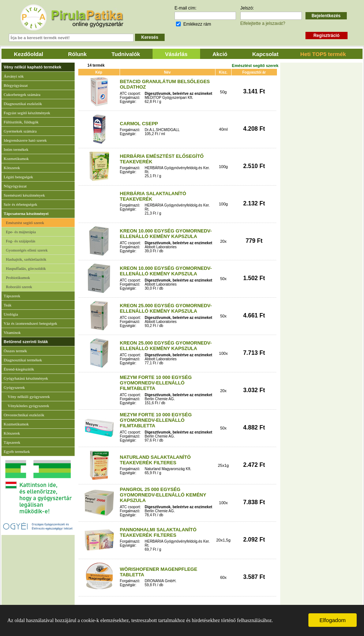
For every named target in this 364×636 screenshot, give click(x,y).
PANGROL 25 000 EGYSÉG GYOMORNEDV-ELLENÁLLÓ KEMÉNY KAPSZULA (163, 495)
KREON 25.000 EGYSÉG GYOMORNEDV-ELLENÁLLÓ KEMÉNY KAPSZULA (166, 308)
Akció (220, 54)
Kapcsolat (266, 54)
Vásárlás (176, 54)
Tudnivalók (126, 54)
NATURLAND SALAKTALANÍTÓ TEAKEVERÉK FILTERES (155, 460)
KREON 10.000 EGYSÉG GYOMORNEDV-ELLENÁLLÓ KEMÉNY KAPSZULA (166, 234)
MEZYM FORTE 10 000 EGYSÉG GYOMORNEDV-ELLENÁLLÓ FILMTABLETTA (156, 383)
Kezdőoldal (29, 54)
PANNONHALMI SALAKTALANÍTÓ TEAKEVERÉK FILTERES (158, 532)
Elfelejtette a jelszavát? (263, 23)
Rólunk (77, 54)
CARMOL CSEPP (139, 124)
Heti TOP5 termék (323, 54)
